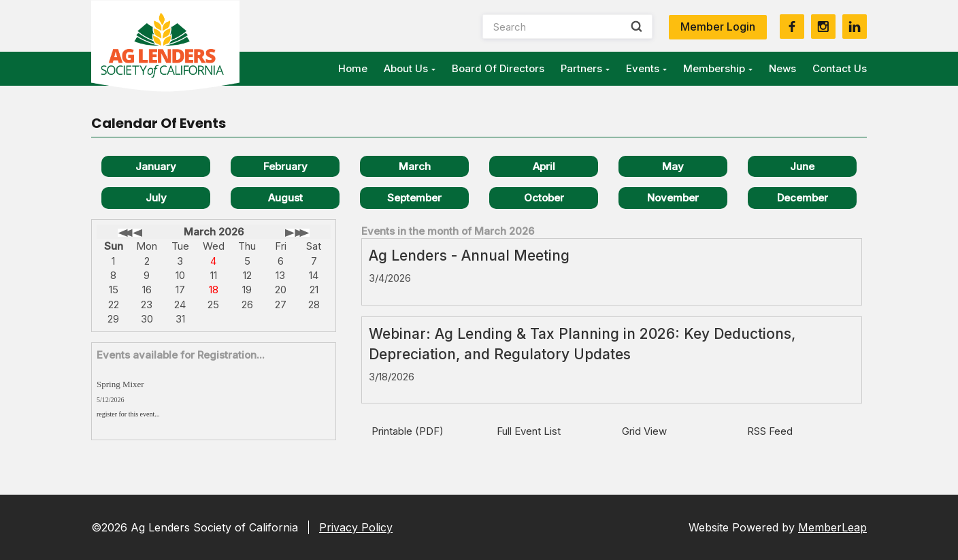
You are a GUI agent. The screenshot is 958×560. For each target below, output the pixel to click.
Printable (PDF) (408, 431)
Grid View (644, 431)
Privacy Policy (356, 527)
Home (353, 68)
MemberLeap (832, 527)
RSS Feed (770, 431)
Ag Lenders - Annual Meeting (469, 256)
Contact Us (840, 68)
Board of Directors (498, 68)
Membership (718, 68)
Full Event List (529, 431)
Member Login (718, 27)
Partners (585, 68)
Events (646, 68)
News (782, 68)
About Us (410, 68)
